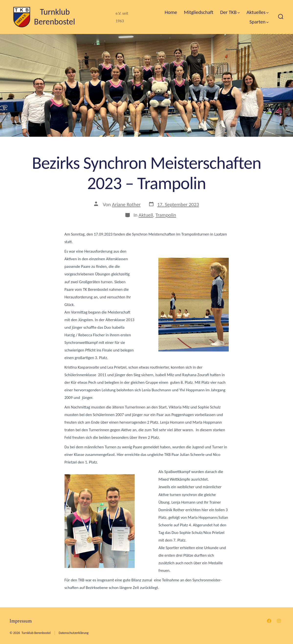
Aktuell (146, 215)
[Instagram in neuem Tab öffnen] (279, 621)
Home (171, 12)
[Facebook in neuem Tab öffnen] (269, 621)
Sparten (259, 22)
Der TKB (230, 12)
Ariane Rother (126, 204)
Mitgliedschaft (199, 12)
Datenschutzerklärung (74, 633)
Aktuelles (258, 12)
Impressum (21, 621)
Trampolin (166, 215)
